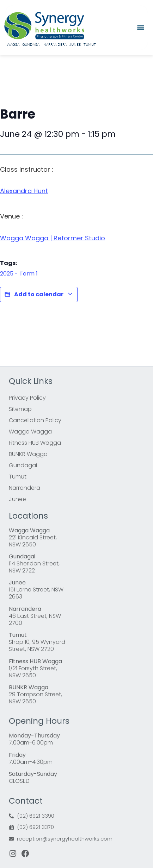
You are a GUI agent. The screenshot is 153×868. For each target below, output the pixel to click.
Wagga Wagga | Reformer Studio (53, 238)
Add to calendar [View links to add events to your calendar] (39, 294)
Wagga (13, 45)
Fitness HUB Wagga (35, 443)
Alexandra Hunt (24, 191)
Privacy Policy (27, 398)
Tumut (90, 45)
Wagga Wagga (30, 432)
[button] (140, 28)
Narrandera (55, 45)
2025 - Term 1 (19, 274)
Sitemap (20, 409)
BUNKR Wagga (28, 454)
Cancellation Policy (35, 420)
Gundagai (31, 45)
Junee (75, 45)
